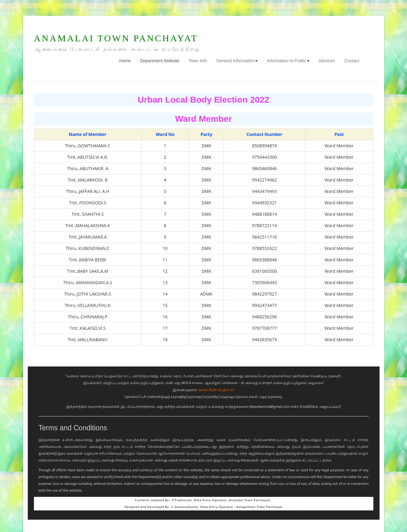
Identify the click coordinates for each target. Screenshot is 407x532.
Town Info (198, 61)
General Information (237, 61)
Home (127, 60)
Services (327, 61)
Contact (352, 61)
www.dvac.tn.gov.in (216, 390)
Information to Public (288, 61)
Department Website (160, 61)
